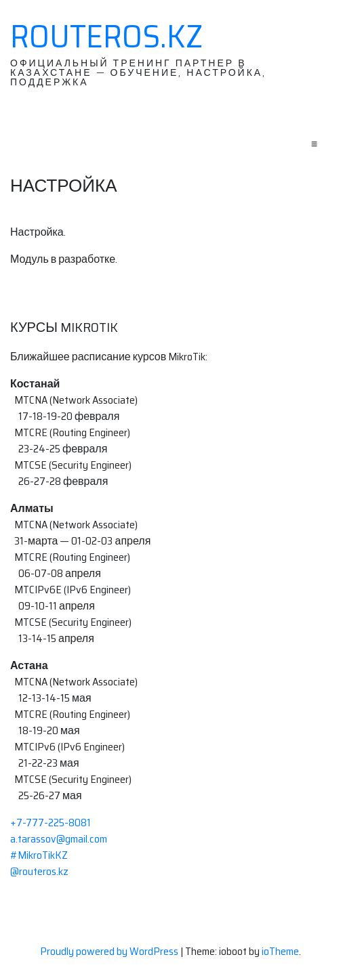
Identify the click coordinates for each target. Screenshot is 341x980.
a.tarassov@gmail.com (59, 839)
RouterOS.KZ (106, 37)
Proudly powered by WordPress (110, 951)
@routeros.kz (39, 871)
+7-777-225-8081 (51, 823)
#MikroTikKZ (39, 855)
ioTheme (280, 951)
